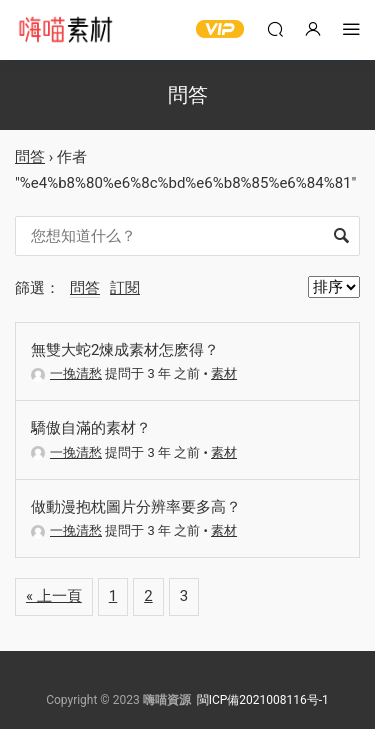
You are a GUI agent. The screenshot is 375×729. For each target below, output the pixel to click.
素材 (224, 373)
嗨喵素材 (65, 30)
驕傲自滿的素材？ (91, 428)
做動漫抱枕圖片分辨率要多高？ (136, 507)
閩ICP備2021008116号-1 (263, 700)
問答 (30, 157)
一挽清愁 (66, 373)
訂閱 (125, 288)
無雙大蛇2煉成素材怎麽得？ (125, 350)
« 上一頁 (54, 596)
